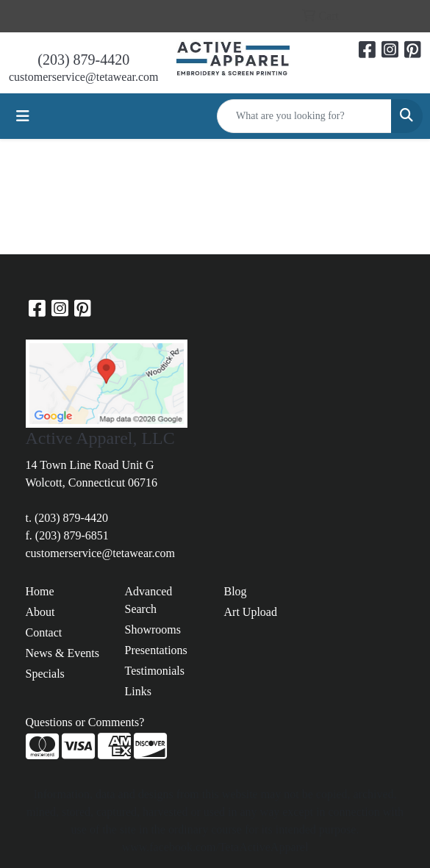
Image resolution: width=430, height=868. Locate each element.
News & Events (62, 653)
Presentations (156, 650)
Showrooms (153, 630)
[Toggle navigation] (23, 116)
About (40, 612)
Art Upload (251, 612)
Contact (44, 632)
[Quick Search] (304, 116)
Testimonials (155, 671)
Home (40, 591)
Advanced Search (149, 600)
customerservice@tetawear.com (84, 77)
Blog (236, 591)
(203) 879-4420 (83, 60)
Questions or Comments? (85, 722)
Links (138, 691)
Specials (45, 674)
